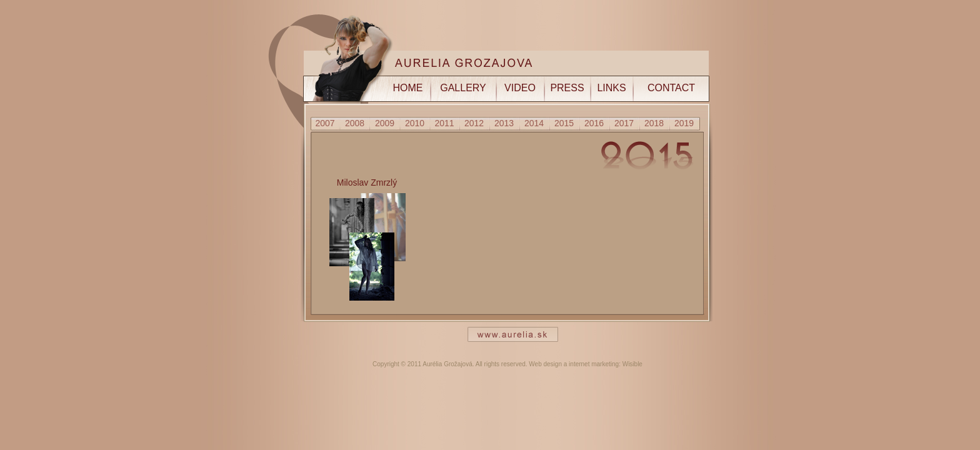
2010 (415, 123)
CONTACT (671, 88)
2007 (325, 123)
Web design (545, 364)
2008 (355, 123)
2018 (654, 123)
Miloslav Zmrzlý (367, 182)
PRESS (567, 88)
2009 (385, 123)
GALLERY (463, 88)
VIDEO (520, 88)
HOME (408, 88)
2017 (624, 123)
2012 (474, 123)
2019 (684, 123)
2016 (594, 123)
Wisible (632, 364)
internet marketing (594, 364)
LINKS (611, 88)
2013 (504, 123)
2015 (564, 123)
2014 (534, 123)
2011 (444, 123)
